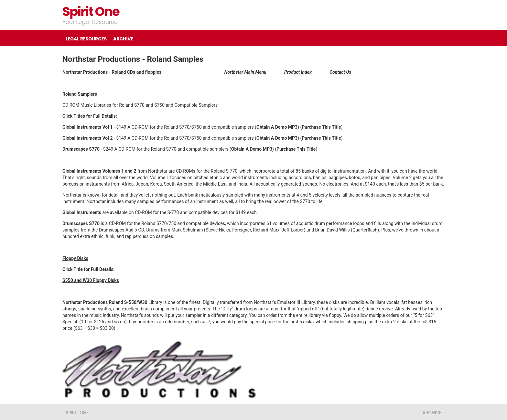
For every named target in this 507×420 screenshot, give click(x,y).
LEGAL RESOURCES (86, 39)
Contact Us (340, 72)
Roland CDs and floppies (137, 72)
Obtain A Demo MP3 (277, 138)
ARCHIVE (123, 39)
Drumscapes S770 (81, 149)
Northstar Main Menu (245, 72)
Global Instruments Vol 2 (87, 138)
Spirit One (91, 11)
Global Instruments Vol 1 (87, 127)
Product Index (298, 72)
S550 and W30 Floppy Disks (91, 280)
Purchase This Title (321, 127)
